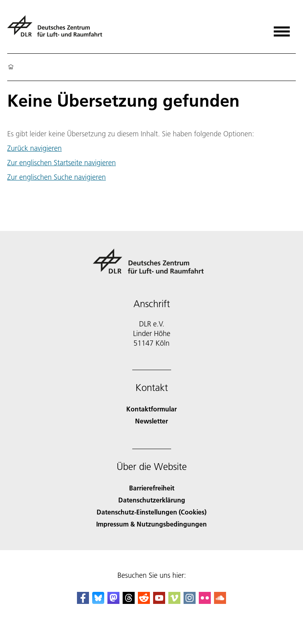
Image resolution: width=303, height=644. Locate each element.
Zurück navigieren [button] (34, 148)
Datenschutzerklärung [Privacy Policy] (152, 500)
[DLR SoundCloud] (220, 601)
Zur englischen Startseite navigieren (62, 163)
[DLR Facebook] (83, 601)
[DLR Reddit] (144, 601)
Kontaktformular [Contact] (151, 409)
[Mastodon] (113, 601)
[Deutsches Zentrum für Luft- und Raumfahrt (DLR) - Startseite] (58, 29)
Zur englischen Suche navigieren (57, 177)
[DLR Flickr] (205, 601)
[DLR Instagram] (190, 601)
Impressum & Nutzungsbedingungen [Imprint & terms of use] (151, 524)
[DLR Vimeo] (174, 601)
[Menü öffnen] (282, 29)
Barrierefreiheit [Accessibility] (152, 488)
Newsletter (151, 421)
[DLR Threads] (129, 601)
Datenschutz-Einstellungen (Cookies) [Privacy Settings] (151, 512)
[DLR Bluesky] (98, 601)
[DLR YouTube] (159, 601)
